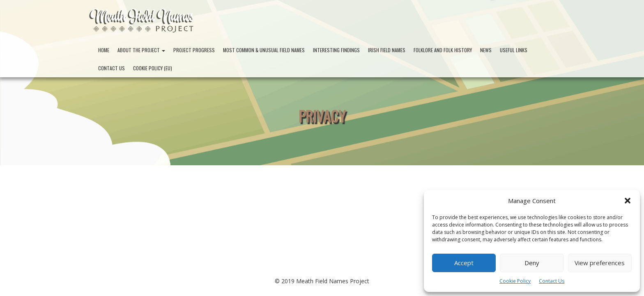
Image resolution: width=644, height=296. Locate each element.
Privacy (322, 116)
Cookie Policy (515, 281)
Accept (464, 263)
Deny (532, 263)
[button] (628, 201)
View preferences (600, 263)
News (486, 50)
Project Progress (194, 50)
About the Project (141, 50)
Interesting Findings (336, 50)
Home (104, 50)
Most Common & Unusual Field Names (264, 50)
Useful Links (514, 50)
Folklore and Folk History (443, 50)
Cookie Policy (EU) (153, 68)
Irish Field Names (387, 50)
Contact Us (552, 281)
